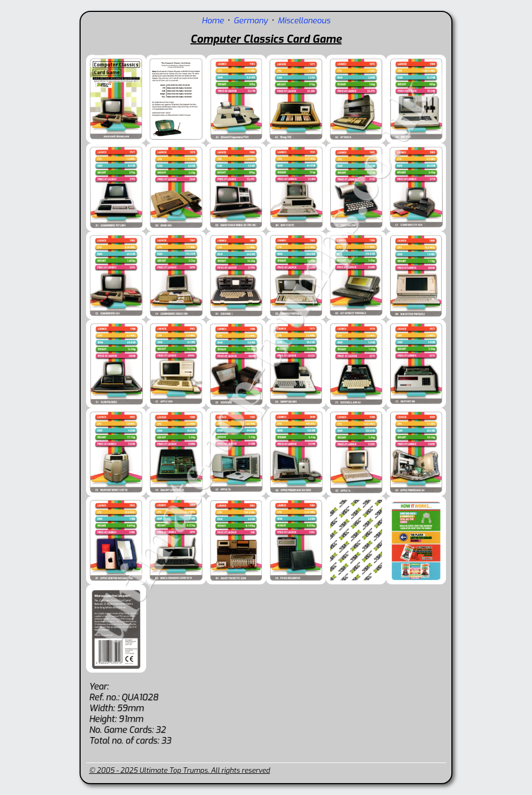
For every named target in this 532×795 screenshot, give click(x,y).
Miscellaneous (304, 21)
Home (213, 21)
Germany (251, 21)
